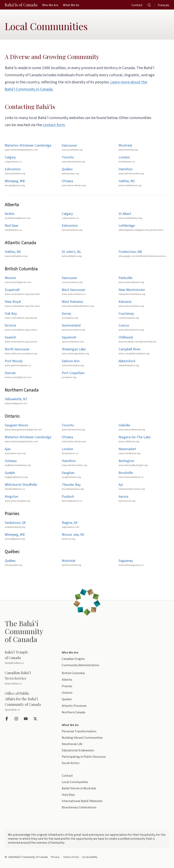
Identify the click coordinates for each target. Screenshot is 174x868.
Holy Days (68, 795)
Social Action (71, 763)
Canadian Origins (73, 659)
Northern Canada (73, 712)
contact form (54, 125)
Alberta (67, 680)
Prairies (67, 686)
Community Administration (80, 665)
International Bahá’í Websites (82, 801)
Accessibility (90, 857)
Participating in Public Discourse (84, 757)
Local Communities (75, 782)
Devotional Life (72, 744)
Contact (67, 776)
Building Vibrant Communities (82, 738)
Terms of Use (71, 857)
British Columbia (73, 673)
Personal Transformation (79, 731)
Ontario (67, 693)
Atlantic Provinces (74, 706)
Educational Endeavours (78, 750)
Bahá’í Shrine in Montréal (79, 788)
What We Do (70, 725)
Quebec (67, 699)
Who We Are (70, 653)
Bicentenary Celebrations (79, 807)
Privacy (55, 857)
